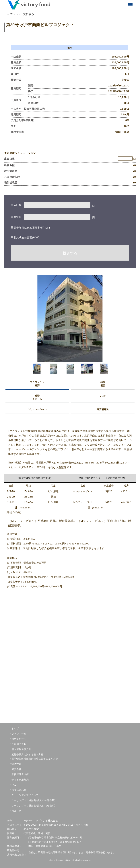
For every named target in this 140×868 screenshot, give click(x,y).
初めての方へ (19, 739)
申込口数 (16, 205)
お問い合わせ (19, 790)
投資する (70, 253)
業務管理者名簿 (20, 774)
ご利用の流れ (19, 744)
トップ (15, 728)
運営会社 (16, 769)
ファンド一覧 (19, 734)
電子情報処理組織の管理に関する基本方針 (22, 759)
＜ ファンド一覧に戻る (20, 14)
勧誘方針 (16, 764)
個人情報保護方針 (21, 749)
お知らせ (16, 811)
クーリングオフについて (22, 795)
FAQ (14, 785)
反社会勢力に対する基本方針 (22, 754)
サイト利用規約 (20, 779)
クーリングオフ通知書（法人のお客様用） (22, 805)
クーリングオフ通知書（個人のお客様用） (22, 800)
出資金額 (16, 217)
